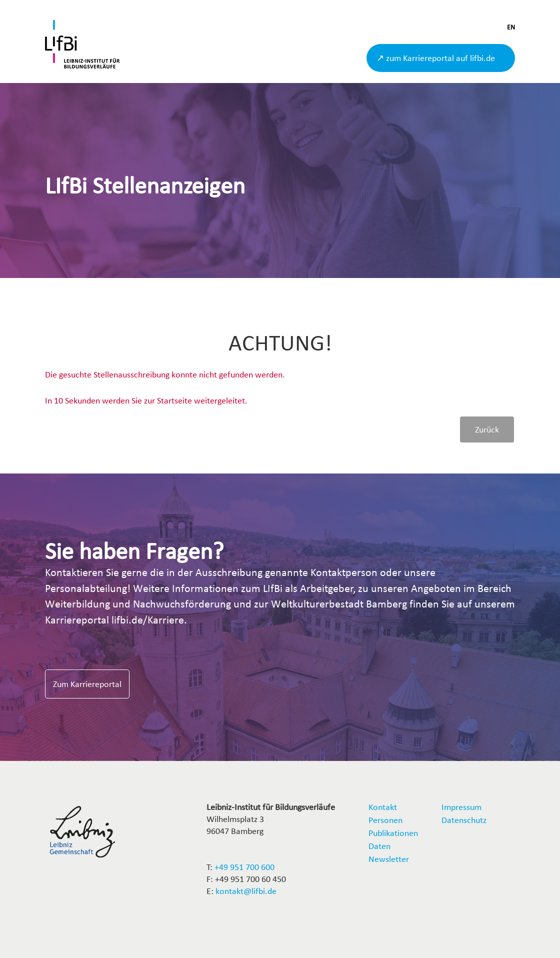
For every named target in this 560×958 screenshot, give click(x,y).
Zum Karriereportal (87, 684)
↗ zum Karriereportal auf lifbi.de (436, 58)
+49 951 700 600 (244, 867)
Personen (385, 820)
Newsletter (389, 859)
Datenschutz (464, 820)
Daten (379, 846)
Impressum (461, 807)
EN (511, 27)
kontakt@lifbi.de (246, 891)
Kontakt (383, 807)
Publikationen (393, 833)
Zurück (487, 429)
